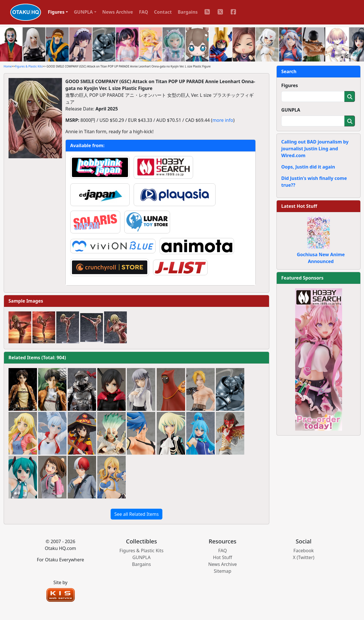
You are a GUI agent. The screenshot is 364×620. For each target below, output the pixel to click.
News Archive (118, 12)
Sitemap (223, 571)
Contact (163, 12)
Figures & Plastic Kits (29, 66)
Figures (290, 85)
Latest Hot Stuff (299, 206)
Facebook (304, 551)
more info (223, 120)
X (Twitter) (304, 557)
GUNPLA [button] (83, 12)
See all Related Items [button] (136, 514)
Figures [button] (56, 12)
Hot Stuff (223, 557)
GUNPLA (291, 110)
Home (8, 66)
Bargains (188, 12)
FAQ (144, 12)
